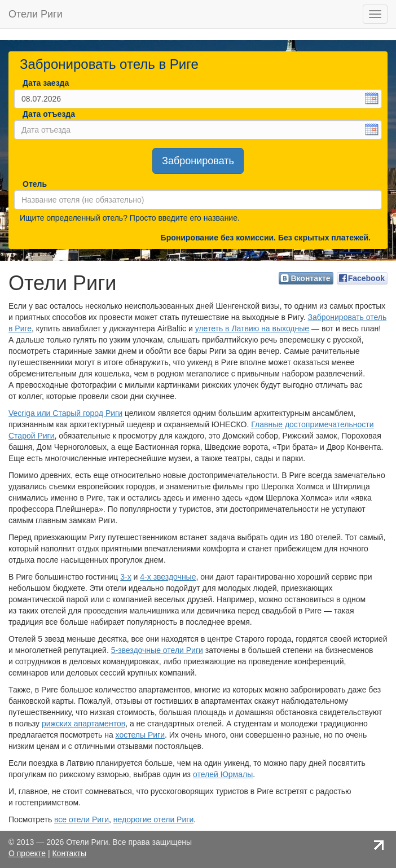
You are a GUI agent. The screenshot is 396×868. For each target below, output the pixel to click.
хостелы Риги (140, 735)
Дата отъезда (49, 114)
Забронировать (198, 161)
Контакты (69, 853)
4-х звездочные (168, 577)
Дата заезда (46, 83)
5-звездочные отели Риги (157, 650)
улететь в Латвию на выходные (252, 328)
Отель (34, 184)
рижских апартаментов (83, 724)
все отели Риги (82, 819)
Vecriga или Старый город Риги (65, 413)
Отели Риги (36, 14)
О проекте (27, 853)
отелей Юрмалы (223, 774)
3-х (126, 577)
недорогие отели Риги (153, 819)
